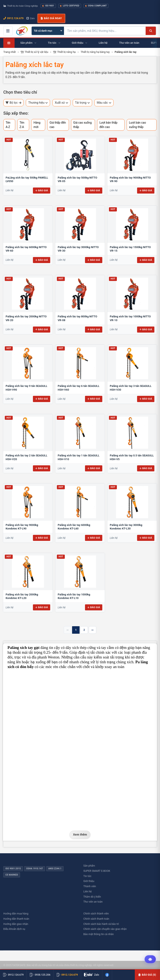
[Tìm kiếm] (151, 31)
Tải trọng (82, 103)
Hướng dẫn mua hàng (16, 914)
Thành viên (90, 886)
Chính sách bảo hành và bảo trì (101, 924)
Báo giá (42, 190)
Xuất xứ (61, 103)
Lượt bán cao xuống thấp (137, 125)
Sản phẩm (89, 866)
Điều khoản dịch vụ (14, 929)
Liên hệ (87, 891)
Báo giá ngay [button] (51, 18)
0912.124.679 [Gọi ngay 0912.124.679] (13, 18)
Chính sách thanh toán (96, 919)
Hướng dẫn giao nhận (16, 924)
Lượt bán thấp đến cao (108, 125)
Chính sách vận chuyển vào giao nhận (105, 929)
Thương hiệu (38, 103)
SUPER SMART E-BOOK (97, 871)
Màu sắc (104, 103)
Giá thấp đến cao (58, 125)
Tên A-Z (8, 125)
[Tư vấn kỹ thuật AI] (150, 959)
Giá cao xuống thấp (83, 125)
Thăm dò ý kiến (92, 897)
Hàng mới (37, 125)
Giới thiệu (89, 881)
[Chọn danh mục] (48, 31)
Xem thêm (80, 835)
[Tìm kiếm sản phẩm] (105, 31)
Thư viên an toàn (93, 902)
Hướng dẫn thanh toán (16, 919)
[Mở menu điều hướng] (8, 31)
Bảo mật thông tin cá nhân (99, 934)
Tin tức (87, 876)
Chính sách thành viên (96, 914)
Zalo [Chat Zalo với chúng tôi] (31, 18)
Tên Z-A (22, 125)
